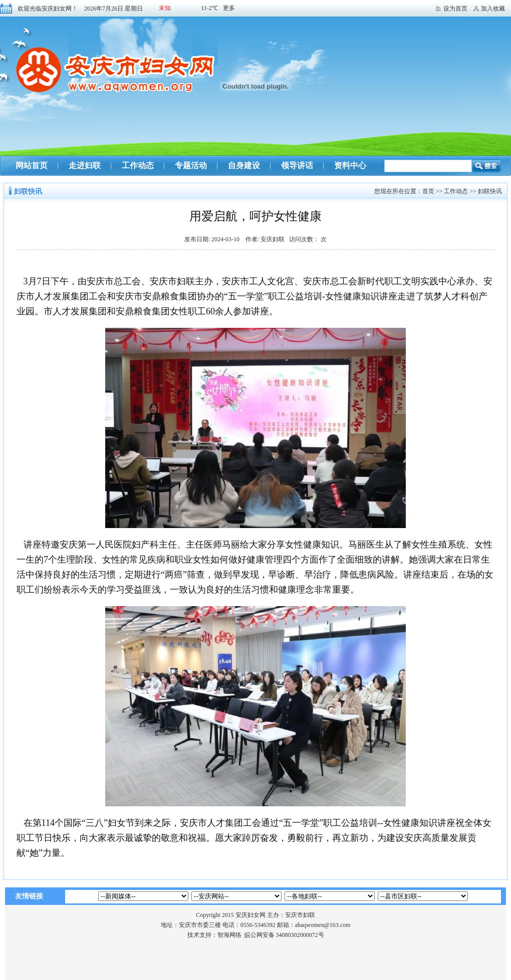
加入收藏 (493, 9)
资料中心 (350, 165)
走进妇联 (85, 165)
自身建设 (244, 165)
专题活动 (191, 165)
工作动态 (138, 165)
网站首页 (32, 165)
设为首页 (455, 9)
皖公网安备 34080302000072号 (284, 935)
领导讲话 (297, 165)
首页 (428, 191)
